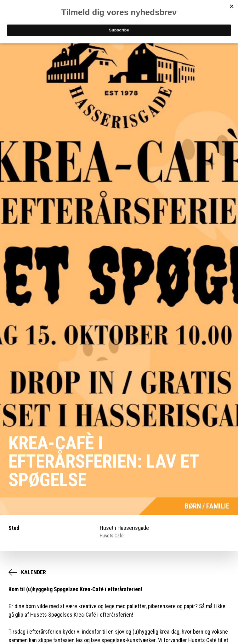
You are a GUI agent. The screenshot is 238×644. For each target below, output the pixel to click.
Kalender (34, 572)
